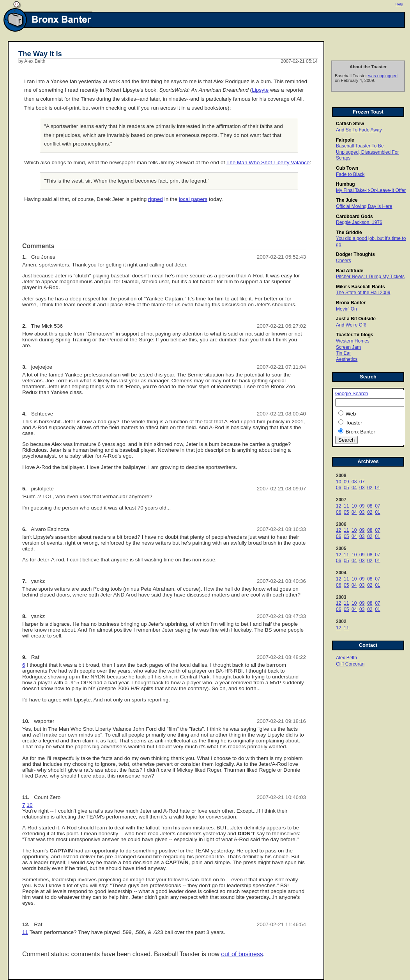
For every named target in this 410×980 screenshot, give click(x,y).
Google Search (352, 394)
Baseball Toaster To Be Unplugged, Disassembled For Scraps (367, 152)
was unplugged (383, 76)
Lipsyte (260, 90)
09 (346, 482)
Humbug (345, 184)
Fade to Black (350, 174)
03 (362, 488)
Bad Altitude (350, 271)
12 (338, 506)
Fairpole (345, 140)
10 (338, 482)
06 (338, 488)
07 (362, 482)
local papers (193, 199)
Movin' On (346, 309)
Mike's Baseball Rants (361, 287)
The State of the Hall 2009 (363, 293)
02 (370, 488)
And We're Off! (351, 325)
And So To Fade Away (359, 130)
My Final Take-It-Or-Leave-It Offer (371, 190)
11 (346, 506)
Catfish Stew (350, 124)
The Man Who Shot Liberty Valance (268, 162)
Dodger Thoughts (355, 254)
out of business (242, 954)
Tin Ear (343, 353)
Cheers (344, 261)
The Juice (347, 200)
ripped (156, 199)
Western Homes (353, 341)
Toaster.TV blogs (355, 335)
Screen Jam (348, 347)
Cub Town (347, 168)
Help (399, 4)
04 (354, 488)
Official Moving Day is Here (364, 206)
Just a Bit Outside (356, 319)
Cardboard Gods (354, 217)
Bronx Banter (351, 303)
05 (346, 488)
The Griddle (349, 233)
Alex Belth (346, 658)
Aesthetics (347, 359)
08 (354, 482)
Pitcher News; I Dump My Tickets (370, 277)
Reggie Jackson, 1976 (359, 222)
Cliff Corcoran (350, 664)
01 (377, 488)
